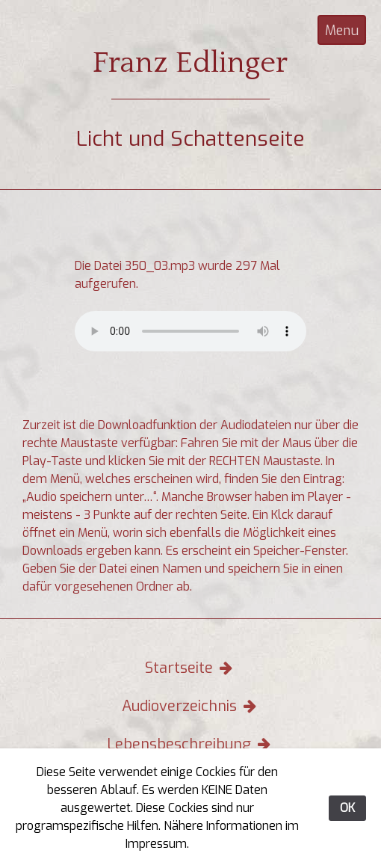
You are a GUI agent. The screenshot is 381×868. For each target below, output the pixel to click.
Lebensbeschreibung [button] (190, 744)
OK (347, 808)
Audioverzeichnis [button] (191, 706)
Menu (342, 31)
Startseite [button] (190, 668)
